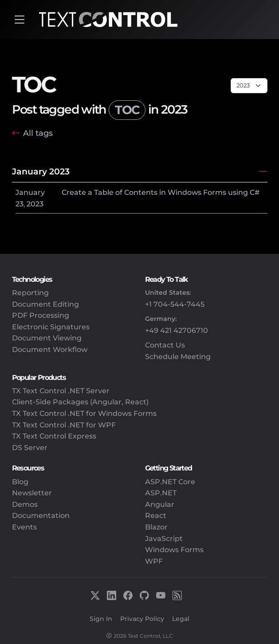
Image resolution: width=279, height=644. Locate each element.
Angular (160, 504)
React (156, 516)
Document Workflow (50, 350)
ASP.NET (161, 493)
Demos (25, 504)
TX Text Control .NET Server (61, 391)
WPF (154, 561)
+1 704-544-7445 (175, 304)
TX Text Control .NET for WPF (64, 425)
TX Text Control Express (54, 436)
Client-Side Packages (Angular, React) (80, 402)
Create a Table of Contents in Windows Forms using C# (161, 192)
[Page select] (249, 86)
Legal (181, 619)
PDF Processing (41, 315)
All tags (38, 133)
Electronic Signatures (51, 327)
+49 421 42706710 (177, 330)
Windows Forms (174, 550)
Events (24, 527)
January (30, 192)
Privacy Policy (142, 619)
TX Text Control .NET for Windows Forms (84, 413)
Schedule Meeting (178, 357)
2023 (35, 204)
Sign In (101, 619)
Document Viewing (47, 338)
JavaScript (164, 539)
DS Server (30, 448)
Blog (20, 482)
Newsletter (32, 493)
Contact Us (165, 345)
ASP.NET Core (170, 482)
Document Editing (45, 304)
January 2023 (41, 171)
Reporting (30, 293)
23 (20, 204)
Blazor (156, 527)
